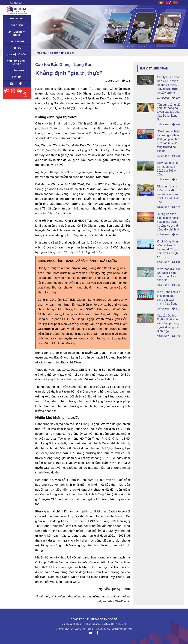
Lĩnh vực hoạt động (17, 34)
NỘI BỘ (16, 3)
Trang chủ (17, 19)
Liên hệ (17, 77)
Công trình (17, 41)
